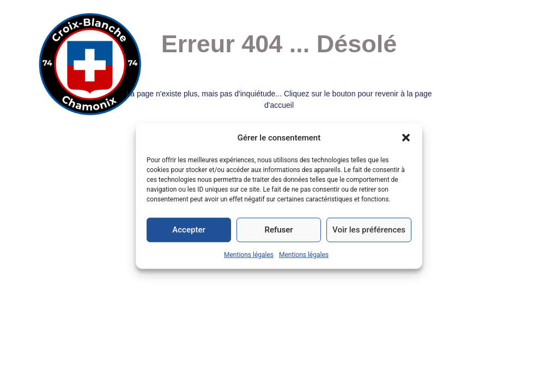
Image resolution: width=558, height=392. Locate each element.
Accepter (189, 230)
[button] (406, 138)
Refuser (278, 230)
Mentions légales (249, 254)
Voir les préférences (369, 230)
